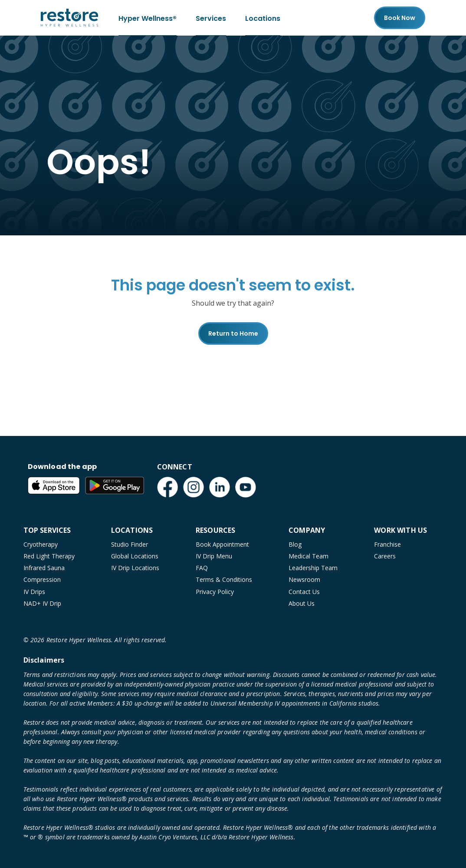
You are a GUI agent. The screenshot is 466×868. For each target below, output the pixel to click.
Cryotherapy (41, 544)
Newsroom (304, 579)
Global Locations (135, 556)
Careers (385, 556)
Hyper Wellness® (148, 18)
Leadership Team (313, 568)
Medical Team (308, 556)
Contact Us (304, 592)
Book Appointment (222, 544)
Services (211, 18)
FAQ (202, 568)
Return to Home (233, 333)
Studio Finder (130, 544)
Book (400, 18)
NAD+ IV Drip (42, 603)
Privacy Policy (215, 592)
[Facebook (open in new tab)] (167, 487)
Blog (295, 544)
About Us (302, 603)
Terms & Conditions (224, 579)
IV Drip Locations (135, 568)
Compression (42, 579)
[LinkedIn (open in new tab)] (220, 487)
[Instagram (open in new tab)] (194, 487)
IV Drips (34, 592)
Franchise (387, 544)
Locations (263, 18)
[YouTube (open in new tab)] (246, 487)
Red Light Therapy (49, 556)
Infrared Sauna (44, 568)
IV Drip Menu (214, 556)
